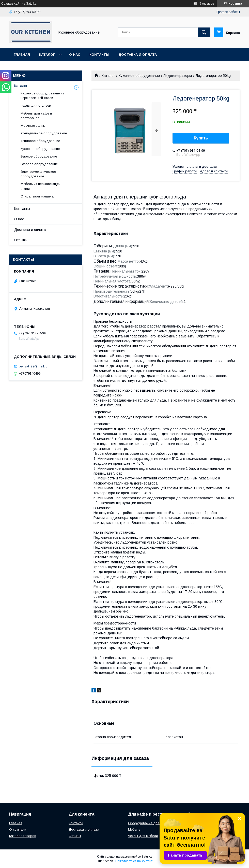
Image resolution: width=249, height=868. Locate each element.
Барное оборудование (39, 156)
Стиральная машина (37, 196)
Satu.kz (147, 857)
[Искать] (204, 32)
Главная (22, 55)
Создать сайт (11, 4)
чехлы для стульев (36, 105)
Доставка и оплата (138, 55)
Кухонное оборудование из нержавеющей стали (42, 96)
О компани (18, 829)
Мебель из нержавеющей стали (41, 186)
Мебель (134, 829)
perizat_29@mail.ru (33, 366)
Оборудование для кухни (149, 823)
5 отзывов (207, 4)
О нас (75, 55)
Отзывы (21, 240)
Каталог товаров (23, 836)
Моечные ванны (33, 126)
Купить (201, 138)
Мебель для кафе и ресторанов (36, 116)
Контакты (99, 55)
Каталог (47, 55)
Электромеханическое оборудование (38, 174)
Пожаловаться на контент (134, 861)
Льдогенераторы (178, 76)
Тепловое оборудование (40, 141)
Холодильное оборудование (44, 133)
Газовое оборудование (39, 164)
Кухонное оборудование (139, 76)
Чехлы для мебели (143, 836)
